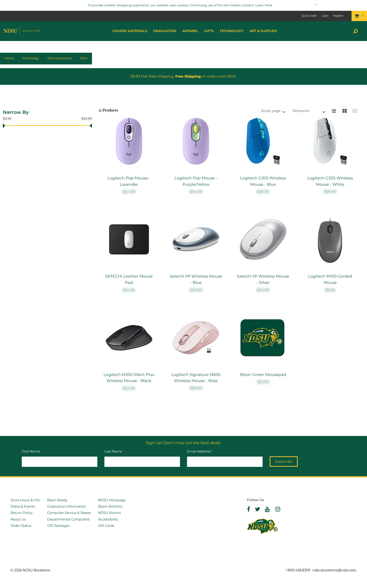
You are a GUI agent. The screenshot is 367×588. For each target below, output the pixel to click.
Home (9, 58)
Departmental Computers (68, 519)
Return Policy (22, 513)
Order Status (21, 526)
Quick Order (309, 16)
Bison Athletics (110, 506)
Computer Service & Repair (69, 513)
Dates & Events (23, 506)
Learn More (264, 5)
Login (325, 16)
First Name (31, 451)
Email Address (200, 451)
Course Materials (130, 31)
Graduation (165, 31)
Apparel (190, 31)
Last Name (113, 451)
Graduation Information (66, 506)
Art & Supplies (263, 31)
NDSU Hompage (112, 500)
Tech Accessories (60, 58)
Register (338, 16)
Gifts (209, 31)
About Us (18, 519)
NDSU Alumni (110, 513)
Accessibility (108, 519)
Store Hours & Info (25, 500)
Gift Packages (58, 526)
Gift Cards (106, 526)
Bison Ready (57, 500)
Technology (232, 31)
